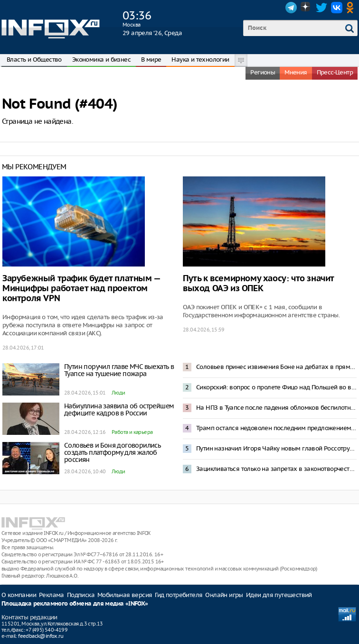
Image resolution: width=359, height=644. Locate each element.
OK (352, 8)
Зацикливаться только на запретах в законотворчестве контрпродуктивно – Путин (276, 469)
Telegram (291, 8)
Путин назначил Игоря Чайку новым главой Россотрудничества (276, 448)
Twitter (321, 8)
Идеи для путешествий (279, 595)
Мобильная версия (125, 595)
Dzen (306, 8)
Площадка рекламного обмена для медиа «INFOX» (75, 604)
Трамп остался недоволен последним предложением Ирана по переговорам (276, 428)
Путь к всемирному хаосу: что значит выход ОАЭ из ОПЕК (258, 284)
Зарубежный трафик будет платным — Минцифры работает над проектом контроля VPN (81, 289)
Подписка (81, 595)
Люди (118, 393)
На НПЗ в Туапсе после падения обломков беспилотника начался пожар (276, 408)
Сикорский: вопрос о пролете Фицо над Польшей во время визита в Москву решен (276, 387)
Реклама (52, 595)
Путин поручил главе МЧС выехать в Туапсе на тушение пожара (119, 370)
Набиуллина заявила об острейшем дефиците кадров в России (119, 409)
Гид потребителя (179, 595)
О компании (19, 595)
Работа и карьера (132, 432)
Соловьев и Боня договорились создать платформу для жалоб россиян (112, 452)
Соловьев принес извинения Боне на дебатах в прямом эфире (276, 367)
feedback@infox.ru (41, 636)
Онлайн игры (224, 595)
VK (337, 8)
